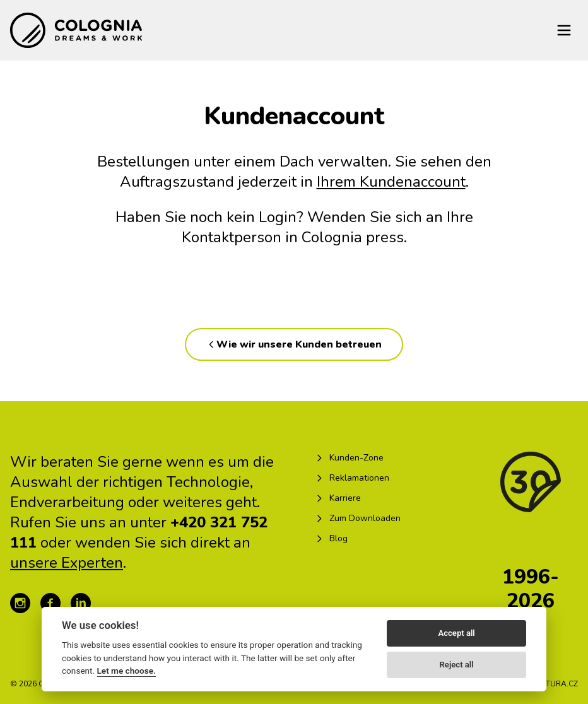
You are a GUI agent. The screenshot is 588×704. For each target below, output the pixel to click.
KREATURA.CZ (552, 684)
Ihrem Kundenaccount (391, 182)
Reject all (457, 665)
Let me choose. (126, 671)
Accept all (456, 633)
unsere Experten (67, 563)
